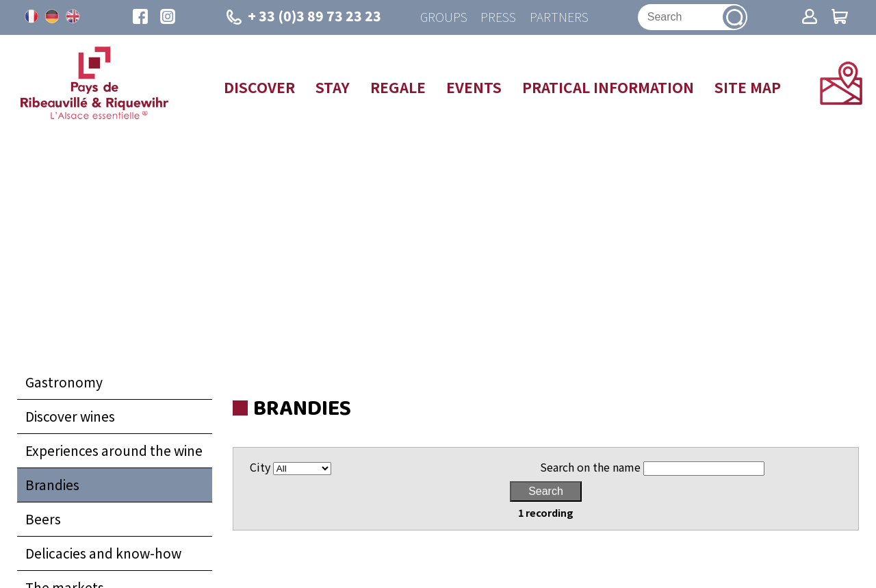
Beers (43, 520)
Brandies (52, 485)
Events (474, 88)
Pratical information (608, 88)
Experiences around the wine (114, 451)
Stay (333, 88)
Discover (259, 88)
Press (498, 17)
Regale (398, 88)
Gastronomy (64, 383)
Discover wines (70, 417)
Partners (559, 17)
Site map (748, 88)
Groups (443, 17)
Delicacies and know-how (103, 554)
